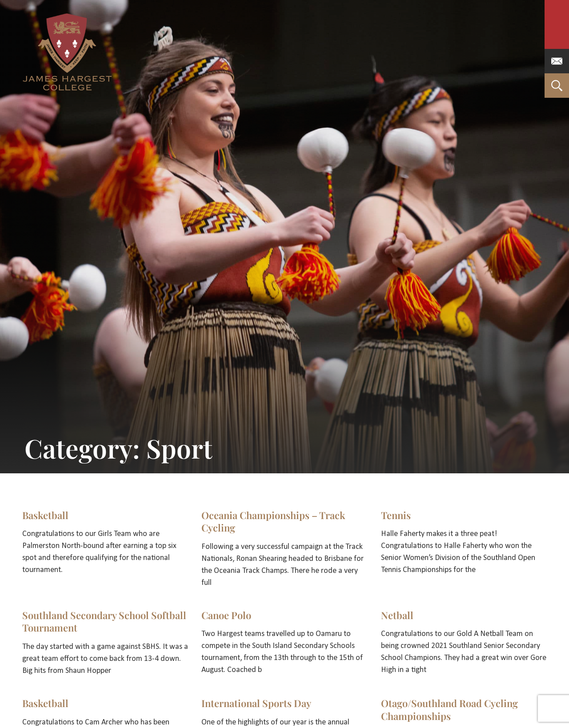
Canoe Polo (226, 615)
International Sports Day (256, 703)
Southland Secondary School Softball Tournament (104, 622)
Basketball (45, 515)
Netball (397, 615)
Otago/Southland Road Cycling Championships (449, 710)
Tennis (396, 515)
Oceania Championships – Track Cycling (273, 522)
